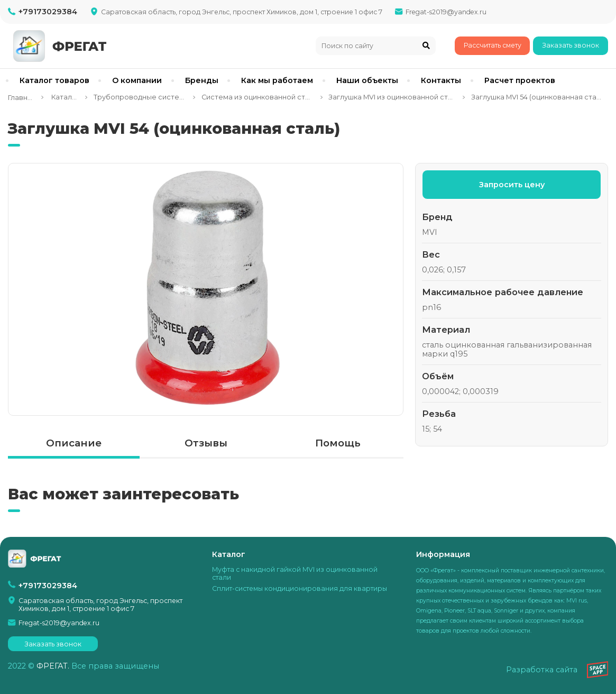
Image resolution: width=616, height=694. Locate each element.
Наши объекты (367, 80)
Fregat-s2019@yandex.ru (446, 12)
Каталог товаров (54, 80)
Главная (21, 98)
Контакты (441, 80)
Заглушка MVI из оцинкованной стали (392, 97)
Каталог (64, 97)
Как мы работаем (277, 80)
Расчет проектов (520, 80)
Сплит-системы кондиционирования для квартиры (300, 588)
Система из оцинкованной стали (258, 97)
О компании (137, 80)
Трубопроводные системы (140, 97)
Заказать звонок (571, 45)
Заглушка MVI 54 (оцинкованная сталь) (537, 97)
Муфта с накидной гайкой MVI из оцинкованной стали (295, 573)
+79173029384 (48, 12)
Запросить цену (512, 185)
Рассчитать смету (493, 45)
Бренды (202, 80)
